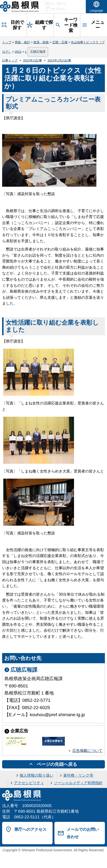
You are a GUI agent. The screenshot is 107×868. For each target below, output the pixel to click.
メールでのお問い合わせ (83, 833)
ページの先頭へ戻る (57, 764)
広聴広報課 (38, 52)
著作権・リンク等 (78, 775)
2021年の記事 (33, 60)
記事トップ (10, 60)
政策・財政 (41, 42)
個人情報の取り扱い (37, 775)
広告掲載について (87, 751)
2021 (18, 52)
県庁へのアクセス (30, 829)
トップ (7, 42)
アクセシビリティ (29, 783)
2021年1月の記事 (60, 60)
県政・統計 (23, 42)
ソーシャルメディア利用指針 (78, 783)
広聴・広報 (60, 42)
